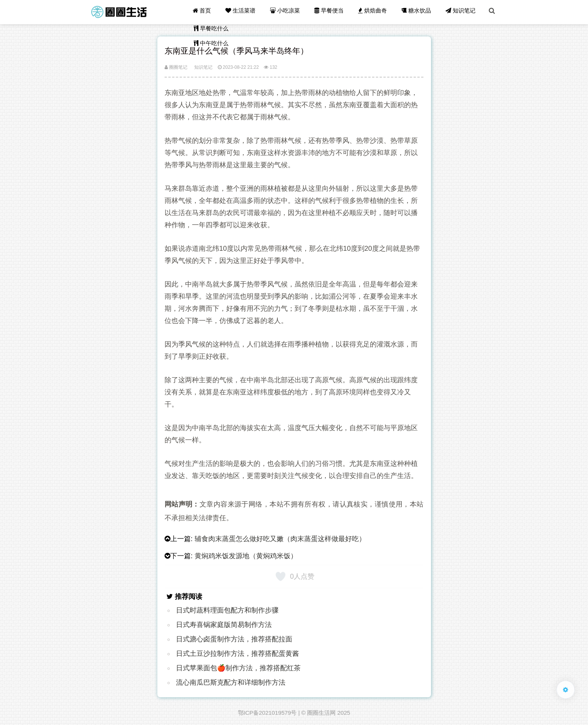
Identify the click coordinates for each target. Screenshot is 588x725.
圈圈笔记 (176, 67)
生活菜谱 (245, 12)
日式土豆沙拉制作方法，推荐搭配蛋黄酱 (238, 654)
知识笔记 (462, 12)
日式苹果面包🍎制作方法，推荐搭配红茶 (238, 668)
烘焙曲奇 (375, 12)
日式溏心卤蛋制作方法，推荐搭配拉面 (234, 639)
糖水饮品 (418, 12)
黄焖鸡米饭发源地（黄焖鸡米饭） (246, 556)
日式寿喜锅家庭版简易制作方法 (224, 625)
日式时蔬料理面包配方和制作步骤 (227, 610)
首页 (206, 12)
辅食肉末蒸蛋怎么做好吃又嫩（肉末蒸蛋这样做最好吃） (280, 539)
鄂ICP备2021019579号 (267, 713)
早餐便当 (332, 12)
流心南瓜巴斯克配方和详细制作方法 (231, 682)
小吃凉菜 (288, 12)
